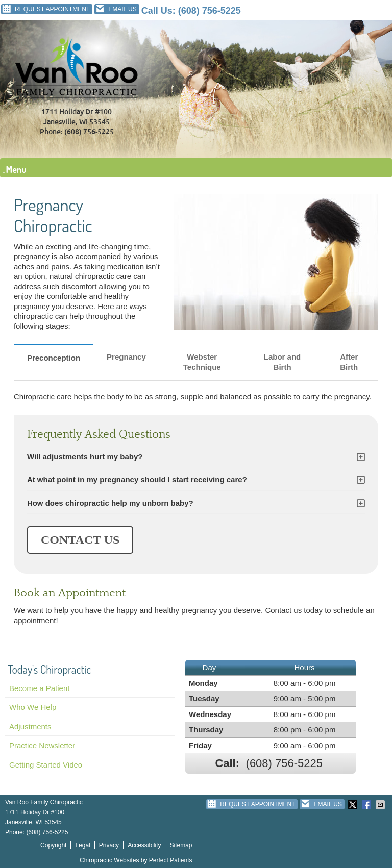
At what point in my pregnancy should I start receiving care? (137, 480)
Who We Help (33, 707)
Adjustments (30, 726)
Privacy (109, 845)
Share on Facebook (367, 805)
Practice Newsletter (42, 745)
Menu (15, 169)
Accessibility (144, 845)
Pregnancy (126, 357)
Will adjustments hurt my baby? (85, 457)
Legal (82, 845)
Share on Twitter (354, 805)
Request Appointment (45, 9)
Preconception (54, 358)
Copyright (53, 845)
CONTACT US (80, 540)
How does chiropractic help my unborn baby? (110, 503)
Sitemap (181, 845)
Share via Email (381, 805)
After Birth (349, 362)
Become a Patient (39, 688)
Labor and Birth (283, 362)
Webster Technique (202, 362)
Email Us (116, 9)
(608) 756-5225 (210, 11)
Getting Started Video (46, 765)
